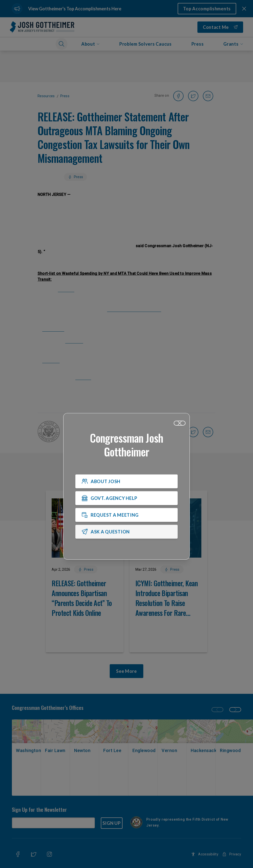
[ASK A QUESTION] (126, 532)
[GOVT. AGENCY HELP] (126, 498)
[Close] (180, 423)
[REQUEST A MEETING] (126, 515)
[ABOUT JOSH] (126, 482)
